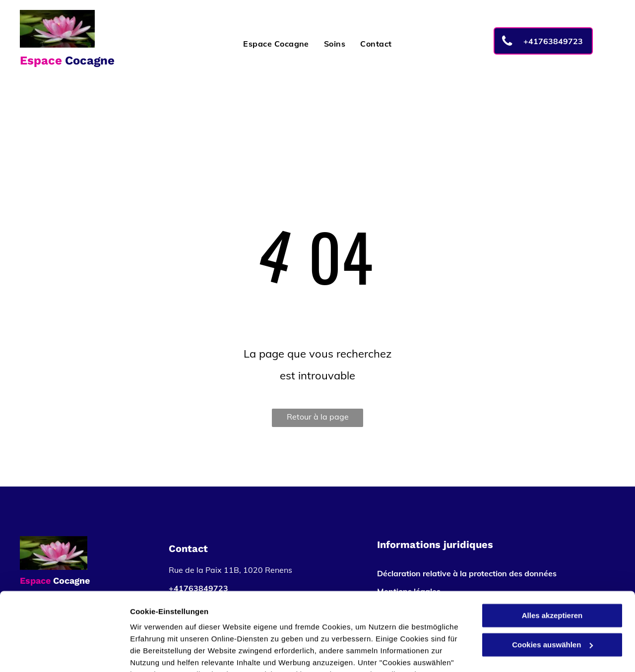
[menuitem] (276, 44)
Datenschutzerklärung (244, 625)
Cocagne (90, 61)
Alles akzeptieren (552, 542)
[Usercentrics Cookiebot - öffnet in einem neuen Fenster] (64, 653)
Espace (41, 61)
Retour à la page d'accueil (318, 419)
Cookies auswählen (165, 652)
